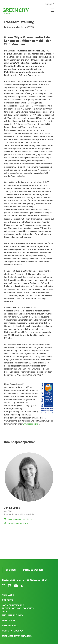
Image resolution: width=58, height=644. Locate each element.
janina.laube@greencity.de (20, 519)
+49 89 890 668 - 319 (18, 523)
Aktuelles (8, 595)
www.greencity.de (31, 424)
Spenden (11, 570)
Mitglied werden (33, 570)
